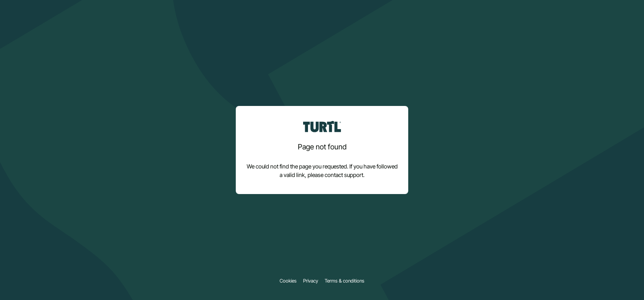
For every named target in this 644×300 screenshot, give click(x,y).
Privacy (311, 281)
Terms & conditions (345, 281)
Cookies (288, 281)
